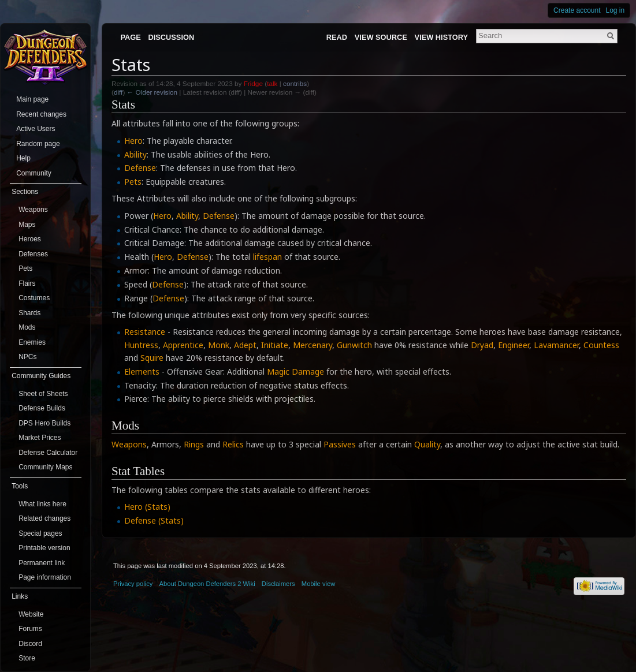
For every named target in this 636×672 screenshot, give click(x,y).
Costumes (34, 298)
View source (381, 37)
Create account (577, 10)
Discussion (172, 37)
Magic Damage (295, 372)
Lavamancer (556, 345)
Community (34, 173)
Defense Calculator (48, 453)
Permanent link (42, 563)
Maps (27, 225)
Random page (38, 144)
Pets (133, 182)
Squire (152, 358)
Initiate (275, 345)
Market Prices (40, 438)
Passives (340, 444)
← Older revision (153, 92)
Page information (45, 577)
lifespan (267, 257)
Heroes (30, 239)
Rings (194, 444)
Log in (615, 10)
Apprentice (183, 345)
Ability (135, 154)
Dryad (482, 345)
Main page (32, 99)
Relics (233, 444)
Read (337, 37)
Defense (140, 168)
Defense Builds (42, 408)
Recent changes (41, 114)
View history (441, 37)
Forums (30, 629)
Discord (30, 644)
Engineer (514, 345)
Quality (427, 444)
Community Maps (45, 467)
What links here (42, 504)
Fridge (253, 83)
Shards (29, 313)
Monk (219, 345)
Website (31, 614)
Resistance (145, 332)
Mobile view (318, 584)
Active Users (36, 129)
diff (118, 92)
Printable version (44, 548)
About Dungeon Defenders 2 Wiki (207, 584)
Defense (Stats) (154, 520)
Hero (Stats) (147, 507)
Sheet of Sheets (43, 394)
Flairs (27, 283)
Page (130, 37)
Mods (27, 327)
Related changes (44, 518)
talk (272, 83)
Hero (133, 141)
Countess (601, 345)
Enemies (32, 342)
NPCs (27, 357)
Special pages (40, 533)
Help (23, 158)
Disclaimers (278, 584)
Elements (142, 372)
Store (27, 658)
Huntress (141, 345)
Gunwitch (354, 345)
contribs (295, 83)
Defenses (33, 254)
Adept (245, 345)
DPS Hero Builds (44, 423)
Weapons (129, 444)
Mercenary (313, 345)
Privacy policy (133, 584)
